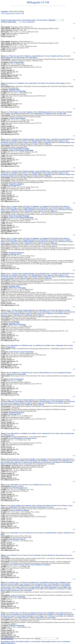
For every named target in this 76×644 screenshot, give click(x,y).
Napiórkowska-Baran (57, 56)
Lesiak (3, 211)
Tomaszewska (11, 347)
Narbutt (35, 142)
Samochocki (28, 211)
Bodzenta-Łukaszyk (49, 582)
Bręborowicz (35, 582)
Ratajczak (58, 462)
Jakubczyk (45, 461)
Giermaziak (37, 555)
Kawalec (55, 461)
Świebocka (61, 589)
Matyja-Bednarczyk (7, 58)
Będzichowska (40, 56)
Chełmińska (63, 582)
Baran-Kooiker (31, 459)
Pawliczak (43, 507)
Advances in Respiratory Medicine (19, 510)
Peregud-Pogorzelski (29, 208)
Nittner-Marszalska (50, 587)
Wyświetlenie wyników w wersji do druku (28, 642)
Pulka (42, 589)
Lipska (8, 462)
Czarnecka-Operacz (45, 312)
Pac (28, 114)
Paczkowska (37, 462)
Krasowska (42, 210)
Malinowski (38, 485)
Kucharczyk (29, 533)
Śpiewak (23, 144)
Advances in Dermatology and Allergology (21, 150)
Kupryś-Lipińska (16, 506)
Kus (2, 462)
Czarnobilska (20, 83)
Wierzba (18, 114)
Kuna (11, 83)
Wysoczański (28, 464)
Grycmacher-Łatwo (41, 584)
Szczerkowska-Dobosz (7, 144)
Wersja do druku (42, 20)
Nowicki (14, 139)
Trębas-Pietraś (8, 618)
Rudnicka (15, 141)
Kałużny (8, 114)
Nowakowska (15, 459)
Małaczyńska (36, 587)
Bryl (68, 459)
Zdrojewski (10, 374)
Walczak (59, 112)
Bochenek (44, 459)
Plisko (3, 534)
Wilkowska (48, 144)
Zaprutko (40, 464)
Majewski (50, 313)
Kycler (9, 587)
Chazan (65, 506)
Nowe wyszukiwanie (29, 22)
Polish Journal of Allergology (17, 91)
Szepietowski (47, 206)
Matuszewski (5, 141)
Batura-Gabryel (51, 506)
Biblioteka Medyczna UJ (8, 643)
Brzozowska (64, 555)
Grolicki (22, 461)
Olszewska (48, 142)
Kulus (43, 83)
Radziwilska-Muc (51, 533)
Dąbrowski (4, 584)
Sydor (71, 345)
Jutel (13, 586)
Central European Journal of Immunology (21, 352)
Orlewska (27, 462)
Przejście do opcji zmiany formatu (11, 20)
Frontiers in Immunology (16, 62)
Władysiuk (67, 533)
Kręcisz (14, 142)
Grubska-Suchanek (28, 139)
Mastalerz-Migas (12, 208)
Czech (3, 461)
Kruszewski (54, 310)
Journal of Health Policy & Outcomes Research (23, 438)
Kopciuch (66, 461)
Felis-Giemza (21, 58)
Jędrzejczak (60, 345)
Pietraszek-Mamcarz (7, 589)
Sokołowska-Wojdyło (64, 142)
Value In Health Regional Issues (18, 488)
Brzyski (25, 582)
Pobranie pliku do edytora (49, 642)
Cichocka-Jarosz (14, 582)
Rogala (63, 83)
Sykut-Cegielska (28, 112)
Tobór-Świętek (14, 112)
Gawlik (16, 584)
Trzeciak (35, 144)
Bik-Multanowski (44, 112)
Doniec (62, 141)
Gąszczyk (27, 584)
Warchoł (40, 533)
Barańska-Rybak (37, 141)
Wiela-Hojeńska (13, 464)
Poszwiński (31, 589)
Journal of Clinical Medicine (17, 118)
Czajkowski (50, 141)
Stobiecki (51, 589)
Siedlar (48, 345)
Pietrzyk (21, 589)
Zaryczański (28, 590)
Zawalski (52, 464)
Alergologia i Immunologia (17, 626)
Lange (26, 142)
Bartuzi (40, 506)
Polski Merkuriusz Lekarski (17, 539)
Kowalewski (4, 142)
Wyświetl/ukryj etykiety (29, 20)
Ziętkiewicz (28, 56)
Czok (50, 485)
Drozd (12, 461)
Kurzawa (33, 507)
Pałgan (65, 587)
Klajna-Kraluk (24, 586)
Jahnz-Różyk (33, 58)
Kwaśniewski (66, 586)
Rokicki (70, 112)
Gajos (3, 507)
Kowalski (54, 139)
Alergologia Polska (14, 90)
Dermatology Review (15, 186)
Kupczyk (53, 83)
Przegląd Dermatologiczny (17, 184)
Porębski (43, 139)
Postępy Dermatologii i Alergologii (19, 149)
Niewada (18, 462)
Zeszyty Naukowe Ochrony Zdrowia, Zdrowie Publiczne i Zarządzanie (30, 565)
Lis (27, 587)
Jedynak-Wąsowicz (23, 618)
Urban (25, 555)
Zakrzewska (16, 590)
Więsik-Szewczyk (14, 56)
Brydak (59, 459)
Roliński (39, 345)
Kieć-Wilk (63, 114)
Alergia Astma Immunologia (17, 597)
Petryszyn (48, 462)
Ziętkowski (4, 85)
